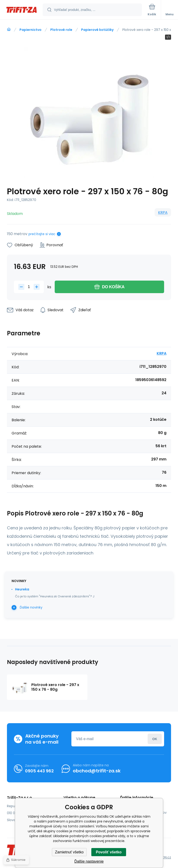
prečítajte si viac (42, 234)
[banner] (22, 10)
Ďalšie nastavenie (89, 861)
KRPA (163, 212)
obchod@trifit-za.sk (97, 771)
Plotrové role (61, 30)
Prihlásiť (155, 739)
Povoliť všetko (109, 852)
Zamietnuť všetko (69, 852)
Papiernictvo (30, 30)
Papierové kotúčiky (97, 30)
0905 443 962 (39, 771)
